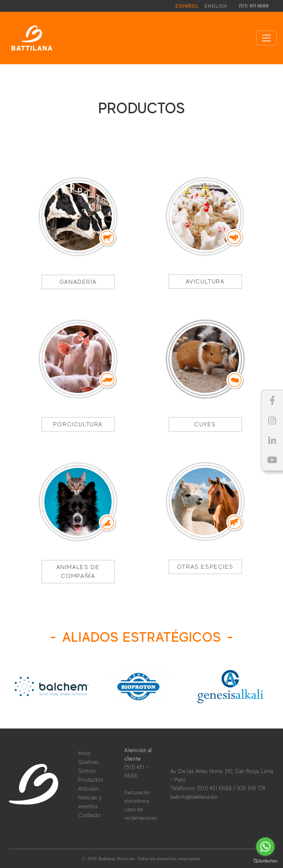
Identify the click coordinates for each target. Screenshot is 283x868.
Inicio (84, 753)
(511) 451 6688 (254, 6)
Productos (91, 780)
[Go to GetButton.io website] (265, 861)
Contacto (89, 815)
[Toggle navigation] (266, 38)
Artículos (88, 788)
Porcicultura (78, 424)
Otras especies (205, 567)
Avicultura (205, 282)
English (216, 6)
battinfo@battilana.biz (194, 797)
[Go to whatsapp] (265, 847)
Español (187, 6)
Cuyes (205, 424)
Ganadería (78, 282)
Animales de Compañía (78, 572)
